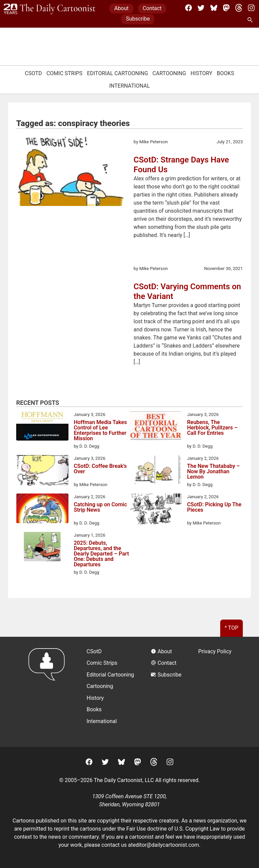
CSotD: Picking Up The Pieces (214, 507)
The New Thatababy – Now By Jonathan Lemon (214, 472)
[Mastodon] (226, 8)
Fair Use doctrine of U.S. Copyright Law (173, 829)
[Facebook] (189, 8)
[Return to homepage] (49, 692)
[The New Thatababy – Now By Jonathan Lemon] (156, 471)
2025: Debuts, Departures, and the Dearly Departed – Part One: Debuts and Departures (102, 554)
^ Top (232, 628)
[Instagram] (251, 8)
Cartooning (169, 73)
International (130, 86)
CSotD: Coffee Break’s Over (100, 469)
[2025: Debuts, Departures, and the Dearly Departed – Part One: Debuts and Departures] (42, 548)
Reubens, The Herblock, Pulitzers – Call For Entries (212, 428)
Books (226, 73)
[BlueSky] (214, 8)
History (202, 73)
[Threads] (239, 8)
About (122, 8)
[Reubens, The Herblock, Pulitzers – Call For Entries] (156, 427)
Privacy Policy (215, 651)
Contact (152, 8)
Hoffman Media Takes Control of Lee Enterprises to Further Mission (100, 430)
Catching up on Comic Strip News (100, 507)
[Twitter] (201, 8)
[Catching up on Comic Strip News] (42, 510)
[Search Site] (251, 20)
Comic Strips (65, 73)
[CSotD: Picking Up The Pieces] (156, 510)
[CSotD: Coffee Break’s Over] (42, 472)
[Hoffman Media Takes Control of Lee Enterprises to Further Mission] (42, 427)
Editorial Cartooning (118, 73)
